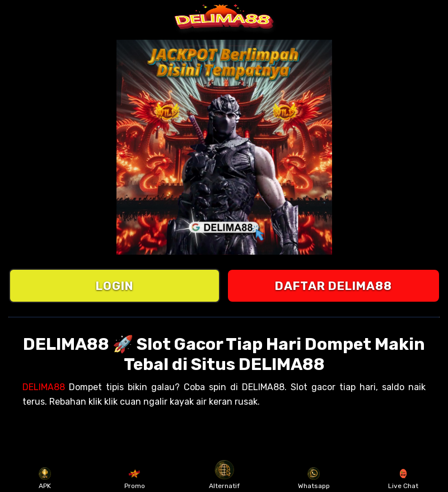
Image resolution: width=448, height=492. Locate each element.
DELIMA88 (44, 387)
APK (45, 479)
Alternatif (224, 479)
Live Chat (403, 479)
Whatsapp (314, 479)
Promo (135, 479)
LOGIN (115, 286)
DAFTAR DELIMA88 (333, 286)
